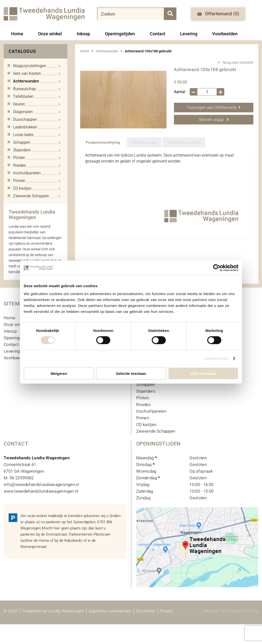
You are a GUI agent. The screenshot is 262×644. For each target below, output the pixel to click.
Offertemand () (218, 14)
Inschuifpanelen (151, 411)
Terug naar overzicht (238, 62)
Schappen (146, 384)
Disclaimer (146, 611)
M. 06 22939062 (19, 478)
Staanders (146, 391)
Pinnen (143, 418)
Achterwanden (107, 51)
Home (17, 34)
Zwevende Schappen (156, 431)
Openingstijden (120, 34)
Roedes (143, 404)
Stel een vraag (214, 120)
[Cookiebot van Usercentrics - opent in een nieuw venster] (217, 268)
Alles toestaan (203, 373)
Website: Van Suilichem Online (231, 611)
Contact (158, 34)
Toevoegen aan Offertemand (214, 108)
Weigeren (59, 373)
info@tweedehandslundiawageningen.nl (41, 484)
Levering (189, 34)
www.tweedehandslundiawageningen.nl (41, 491)
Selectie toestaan (131, 373)
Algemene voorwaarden (110, 611)
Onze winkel (50, 34)
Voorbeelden (225, 34)
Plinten (143, 398)
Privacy (167, 611)
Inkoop (83, 34)
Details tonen (216, 358)
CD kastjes (146, 424)
